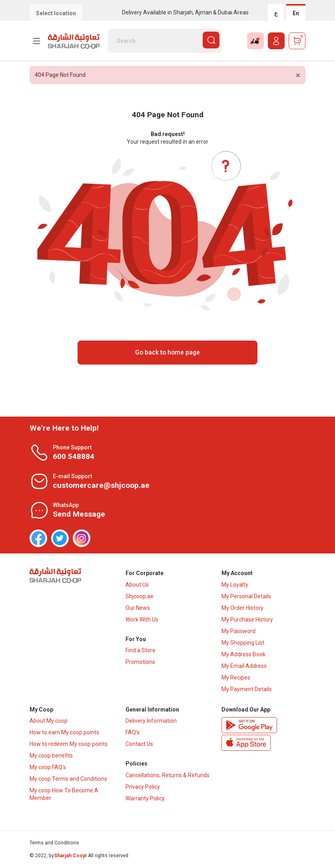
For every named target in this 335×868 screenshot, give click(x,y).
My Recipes (236, 678)
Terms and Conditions (54, 843)
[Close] (298, 75)
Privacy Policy (143, 787)
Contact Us (139, 744)
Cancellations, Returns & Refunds (167, 776)
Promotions (140, 662)
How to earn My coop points (64, 733)
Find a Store (141, 651)
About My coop (49, 721)
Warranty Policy (145, 799)
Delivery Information (151, 721)
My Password (238, 631)
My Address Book (243, 654)
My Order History (242, 608)
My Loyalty (235, 585)
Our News (138, 608)
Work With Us (142, 619)
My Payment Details (247, 689)
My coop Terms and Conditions (68, 779)
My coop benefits (51, 756)
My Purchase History (247, 619)
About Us (137, 585)
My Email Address (244, 666)
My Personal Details (246, 596)
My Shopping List (243, 643)
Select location (56, 13)
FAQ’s (133, 733)
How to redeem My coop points (69, 744)
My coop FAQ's (48, 768)
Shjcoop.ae (140, 596)
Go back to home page (167, 352)
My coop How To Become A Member (64, 795)
